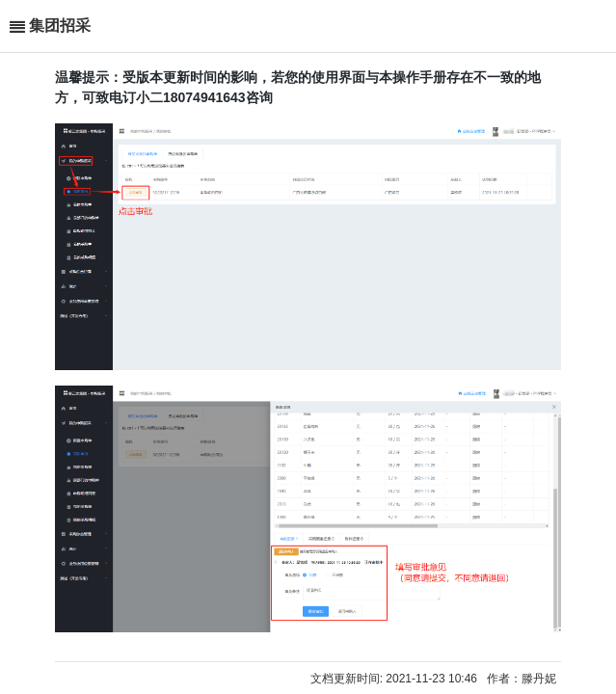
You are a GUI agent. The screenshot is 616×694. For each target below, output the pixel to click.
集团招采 (60, 26)
